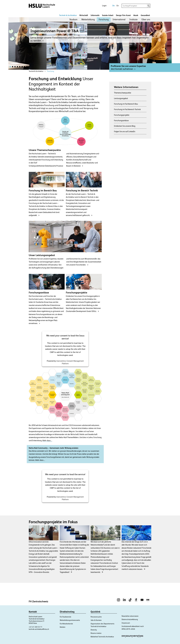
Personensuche (96, 617)
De (113, 6)
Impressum (126, 623)
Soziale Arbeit (108, 15)
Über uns (146, 19)
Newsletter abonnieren (130, 616)
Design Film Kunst (123, 15)
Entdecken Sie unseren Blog (125, 126)
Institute (133, 19)
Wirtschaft (84, 15)
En (118, 6)
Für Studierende (65, 617)
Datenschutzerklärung (130, 619)
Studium (73, 19)
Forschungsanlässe (121, 120)
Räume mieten (96, 633)
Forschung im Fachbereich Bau (126, 104)
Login (104, 6)
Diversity (94, 630)
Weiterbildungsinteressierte (70, 620)
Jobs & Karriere (96, 620)
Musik (136, 15)
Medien (63, 627)
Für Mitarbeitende (66, 624)
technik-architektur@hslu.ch (39, 629)
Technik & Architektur (68, 15)
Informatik (95, 15)
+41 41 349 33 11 (35, 627)
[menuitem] (73, 19)
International (119, 19)
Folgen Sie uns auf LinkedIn (125, 131)
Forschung (104, 19)
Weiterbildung (88, 19)
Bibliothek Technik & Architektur (102, 637)
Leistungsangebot (121, 98)
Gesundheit (145, 15)
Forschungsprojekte (122, 115)
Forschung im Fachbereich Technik (127, 109)
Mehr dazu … (47, 441)
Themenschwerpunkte (122, 93)
